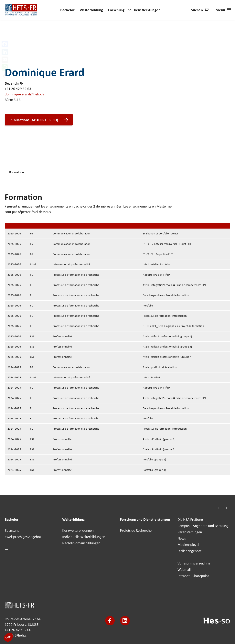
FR (220, 508)
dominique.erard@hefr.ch (24, 94)
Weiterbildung (91, 10)
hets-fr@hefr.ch (17, 635)
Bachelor (67, 10)
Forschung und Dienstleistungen (134, 10)
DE (228, 508)
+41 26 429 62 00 (18, 630)
